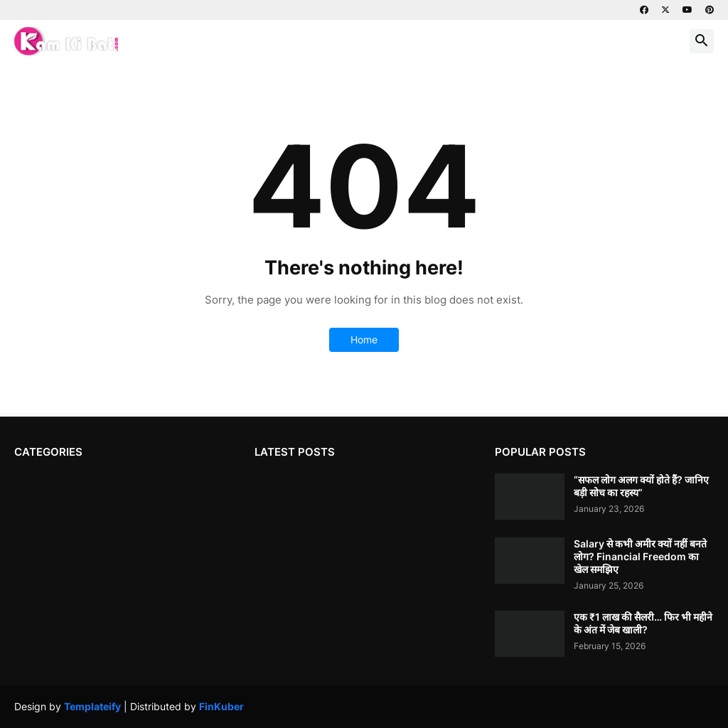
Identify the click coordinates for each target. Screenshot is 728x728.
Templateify (92, 706)
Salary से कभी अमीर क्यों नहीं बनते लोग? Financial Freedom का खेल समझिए (640, 556)
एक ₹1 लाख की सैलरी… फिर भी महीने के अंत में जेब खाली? (643, 623)
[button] (702, 41)
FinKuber (221, 706)
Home (364, 339)
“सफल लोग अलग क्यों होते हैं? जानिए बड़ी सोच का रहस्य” (641, 486)
